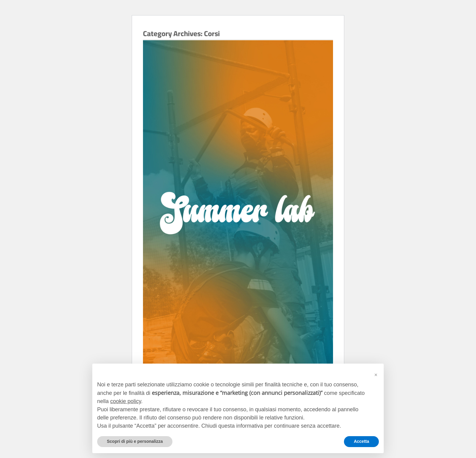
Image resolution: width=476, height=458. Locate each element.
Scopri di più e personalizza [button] (135, 441)
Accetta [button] (361, 441)
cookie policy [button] (126, 401)
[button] (376, 373)
